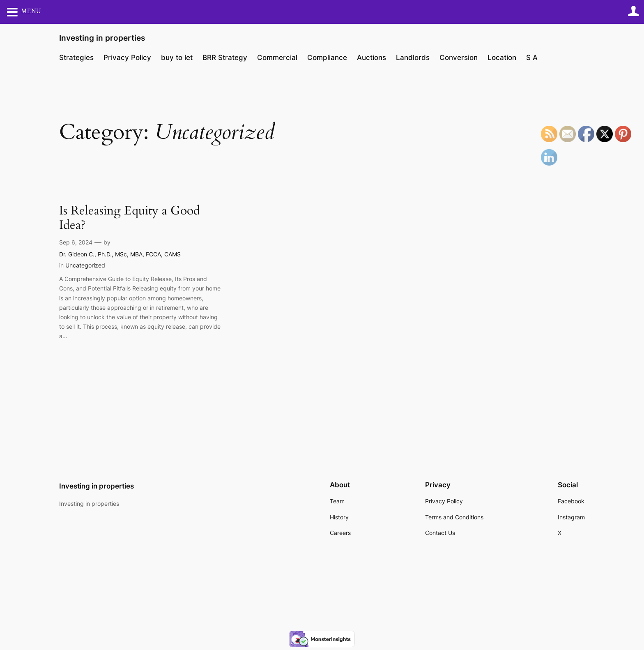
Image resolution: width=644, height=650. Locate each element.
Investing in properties (102, 38)
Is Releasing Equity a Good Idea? (130, 218)
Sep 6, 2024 (76, 242)
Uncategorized (85, 265)
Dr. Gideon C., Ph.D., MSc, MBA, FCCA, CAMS (120, 254)
